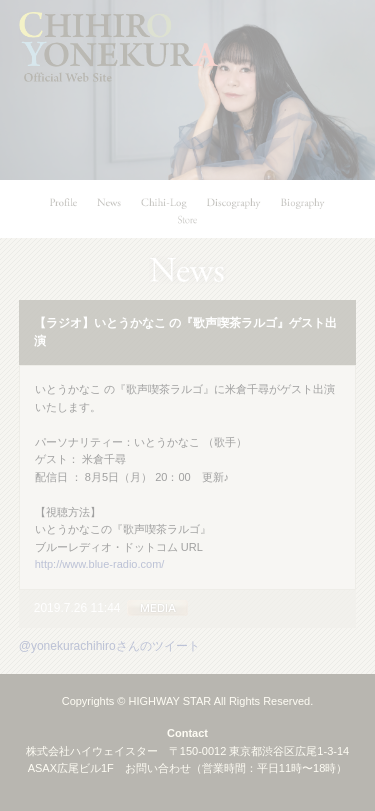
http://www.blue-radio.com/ (100, 564)
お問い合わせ (158, 768)
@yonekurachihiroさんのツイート (109, 646)
